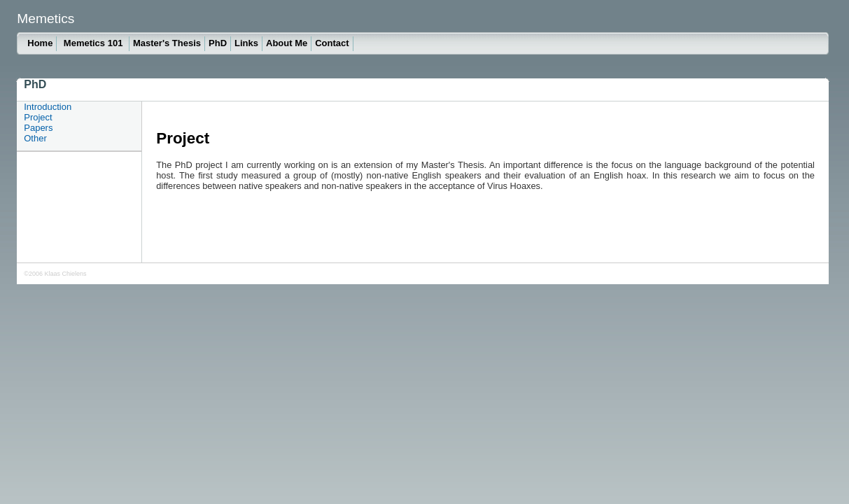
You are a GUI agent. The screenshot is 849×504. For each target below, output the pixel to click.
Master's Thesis (167, 43)
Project (38, 117)
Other (35, 138)
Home (40, 43)
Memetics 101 (94, 43)
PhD (218, 43)
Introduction (48, 107)
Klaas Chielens (65, 274)
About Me (287, 43)
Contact (332, 43)
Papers (38, 128)
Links (246, 43)
